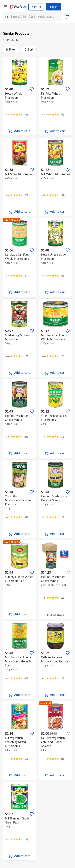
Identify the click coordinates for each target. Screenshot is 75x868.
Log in (54, 7)
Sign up (36, 7)
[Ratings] (17, 115)
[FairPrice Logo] (18, 7)
